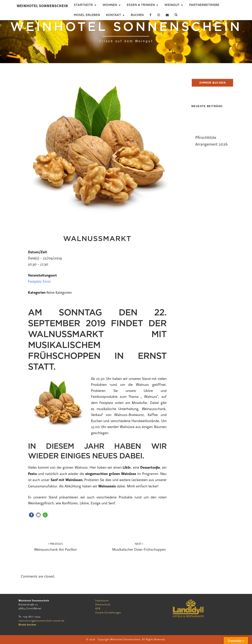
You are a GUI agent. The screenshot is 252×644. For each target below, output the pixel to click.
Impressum (102, 601)
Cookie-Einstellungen (108, 613)
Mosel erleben (87, 15)
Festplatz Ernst (39, 282)
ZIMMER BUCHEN (213, 83)
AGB (98, 608)
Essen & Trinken (141, 5)
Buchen (137, 15)
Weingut (172, 5)
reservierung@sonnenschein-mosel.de (41, 621)
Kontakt (113, 15)
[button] (31, 515)
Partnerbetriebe (204, 5)
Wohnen (110, 5)
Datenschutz (103, 605)
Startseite (83, 5)
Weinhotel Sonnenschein (42, 6)
